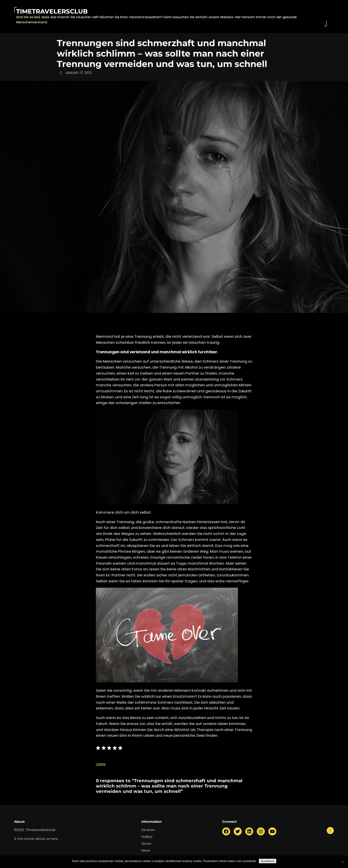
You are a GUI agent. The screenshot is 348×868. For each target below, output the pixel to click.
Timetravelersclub (52, 11)
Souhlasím (268, 861)
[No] (342, 862)
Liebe (101, 764)
